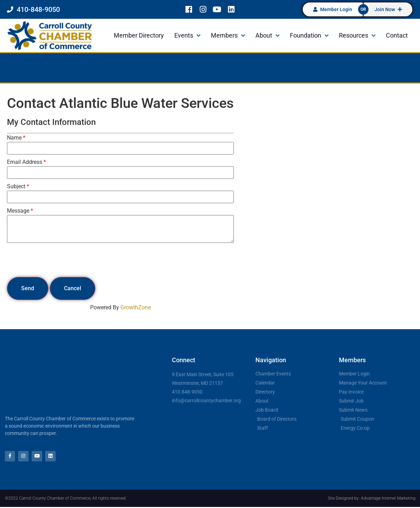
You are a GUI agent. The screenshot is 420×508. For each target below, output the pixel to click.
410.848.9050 (187, 392)
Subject (16, 186)
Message (18, 211)
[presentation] (60, 260)
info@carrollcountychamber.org (206, 400)
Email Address (25, 162)
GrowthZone (136, 307)
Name (14, 138)
